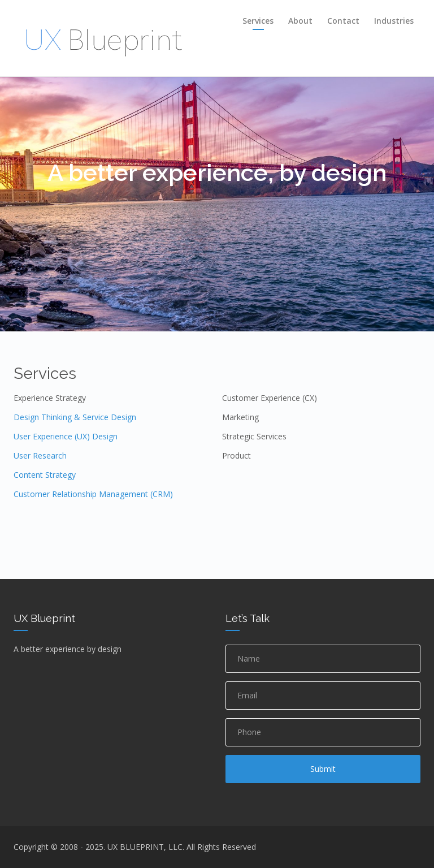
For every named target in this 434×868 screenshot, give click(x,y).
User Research (40, 455)
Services (258, 21)
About (300, 21)
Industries (394, 21)
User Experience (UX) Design (66, 436)
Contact (343, 21)
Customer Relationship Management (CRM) (93, 494)
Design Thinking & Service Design (75, 417)
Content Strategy (45, 475)
